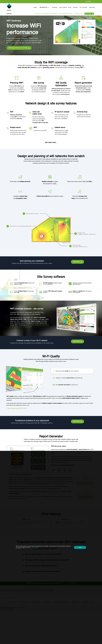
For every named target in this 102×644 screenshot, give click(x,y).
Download (78, 14)
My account (84, 7)
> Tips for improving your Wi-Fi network (17, 408)
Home (40, 7)
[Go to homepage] (9, 7)
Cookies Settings (34, 548)
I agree (80, 547)
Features (38, 14)
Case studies (63, 7)
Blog (70, 7)
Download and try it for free (19, 48)
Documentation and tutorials (66, 14)
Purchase (92, 7)
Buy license (89, 14)
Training (55, 7)
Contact (76, 7)
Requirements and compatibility (50, 14)
